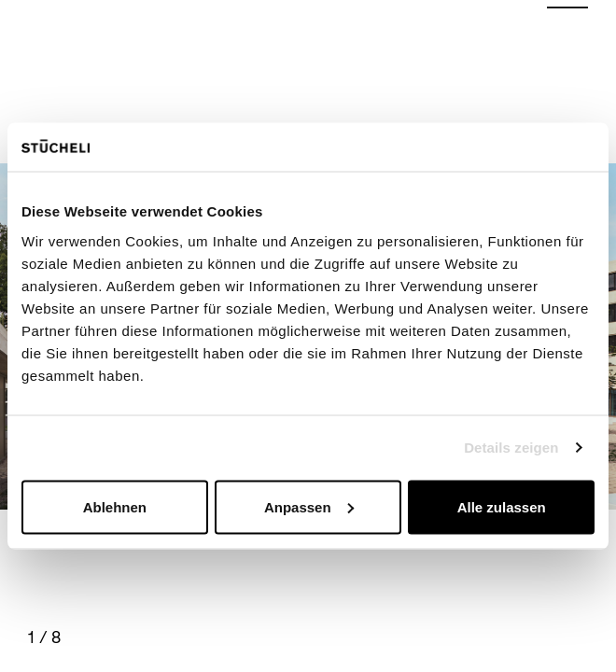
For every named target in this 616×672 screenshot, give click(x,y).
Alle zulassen (502, 506)
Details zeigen (511, 448)
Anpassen (309, 506)
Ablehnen (115, 506)
